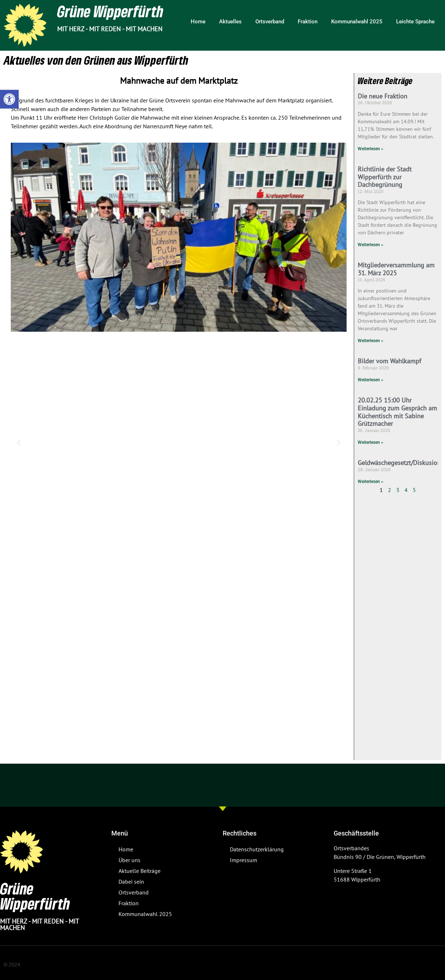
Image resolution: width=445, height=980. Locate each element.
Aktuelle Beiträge (140, 871)
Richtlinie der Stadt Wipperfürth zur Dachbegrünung (385, 177)
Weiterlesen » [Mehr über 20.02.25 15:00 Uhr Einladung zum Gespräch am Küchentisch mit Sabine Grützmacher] (370, 442)
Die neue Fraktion (383, 96)
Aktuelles (230, 22)
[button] (9, 99)
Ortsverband (270, 22)
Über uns (129, 860)
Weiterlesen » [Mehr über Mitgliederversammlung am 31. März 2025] (370, 341)
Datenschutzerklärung (257, 849)
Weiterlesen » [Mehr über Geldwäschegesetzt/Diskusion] (370, 482)
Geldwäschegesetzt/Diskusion (399, 463)
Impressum (244, 860)
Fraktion (308, 22)
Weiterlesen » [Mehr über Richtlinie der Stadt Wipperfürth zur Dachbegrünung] (370, 245)
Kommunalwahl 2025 (357, 22)
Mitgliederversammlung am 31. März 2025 (396, 269)
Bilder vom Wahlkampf (390, 361)
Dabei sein (131, 882)
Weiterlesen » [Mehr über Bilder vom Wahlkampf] (370, 380)
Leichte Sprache (415, 22)
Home (198, 22)
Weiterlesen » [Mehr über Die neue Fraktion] (370, 149)
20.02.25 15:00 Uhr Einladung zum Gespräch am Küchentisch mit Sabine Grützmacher (397, 412)
